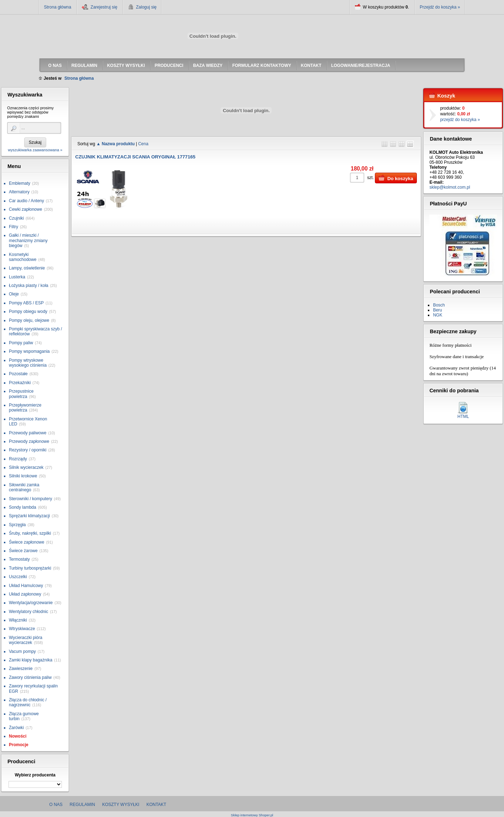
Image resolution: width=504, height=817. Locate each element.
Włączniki (18, 620)
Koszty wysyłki (121, 805)
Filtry (14, 227)
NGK (437, 315)
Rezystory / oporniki (28, 450)
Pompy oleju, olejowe (29, 320)
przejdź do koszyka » (460, 120)
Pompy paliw (21, 343)
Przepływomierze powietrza (25, 408)
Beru (437, 310)
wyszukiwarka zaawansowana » (35, 150)
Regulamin (82, 805)
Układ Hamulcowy (26, 586)
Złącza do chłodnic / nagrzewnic (28, 702)
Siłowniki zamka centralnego (24, 487)
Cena (143, 144)
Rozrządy (18, 459)
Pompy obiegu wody (28, 311)
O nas (56, 805)
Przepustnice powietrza (21, 394)
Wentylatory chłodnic (29, 612)
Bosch (439, 305)
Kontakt (156, 805)
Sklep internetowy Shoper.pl (252, 815)
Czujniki (16, 218)
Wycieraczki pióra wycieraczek (26, 640)
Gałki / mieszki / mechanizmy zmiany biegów (28, 240)
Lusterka (17, 277)
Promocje (19, 745)
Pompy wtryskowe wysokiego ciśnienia (28, 363)
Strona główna (58, 7)
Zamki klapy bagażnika (31, 660)
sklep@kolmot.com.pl (450, 187)
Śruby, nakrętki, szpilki (30, 533)
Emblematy (20, 183)
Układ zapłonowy (25, 594)
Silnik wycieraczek (26, 467)
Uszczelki (18, 577)
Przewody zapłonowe (29, 441)
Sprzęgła (17, 525)
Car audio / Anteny (26, 201)
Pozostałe (18, 374)
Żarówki (16, 728)
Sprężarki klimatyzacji (29, 516)
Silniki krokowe (23, 476)
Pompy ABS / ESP (26, 303)
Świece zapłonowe (26, 542)
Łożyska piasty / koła (29, 286)
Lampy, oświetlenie (27, 268)
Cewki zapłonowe (25, 209)
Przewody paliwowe (28, 433)
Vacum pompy (22, 651)
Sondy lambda (23, 507)
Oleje (14, 294)
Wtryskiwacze (22, 629)
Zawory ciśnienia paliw (30, 677)
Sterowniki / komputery (30, 499)
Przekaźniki (20, 383)
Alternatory (19, 192)
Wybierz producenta (35, 775)
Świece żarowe (23, 551)
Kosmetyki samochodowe (23, 257)
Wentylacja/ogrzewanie (31, 603)
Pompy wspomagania (29, 351)
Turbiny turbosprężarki (30, 568)
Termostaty (19, 559)
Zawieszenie (21, 669)
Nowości (18, 736)
